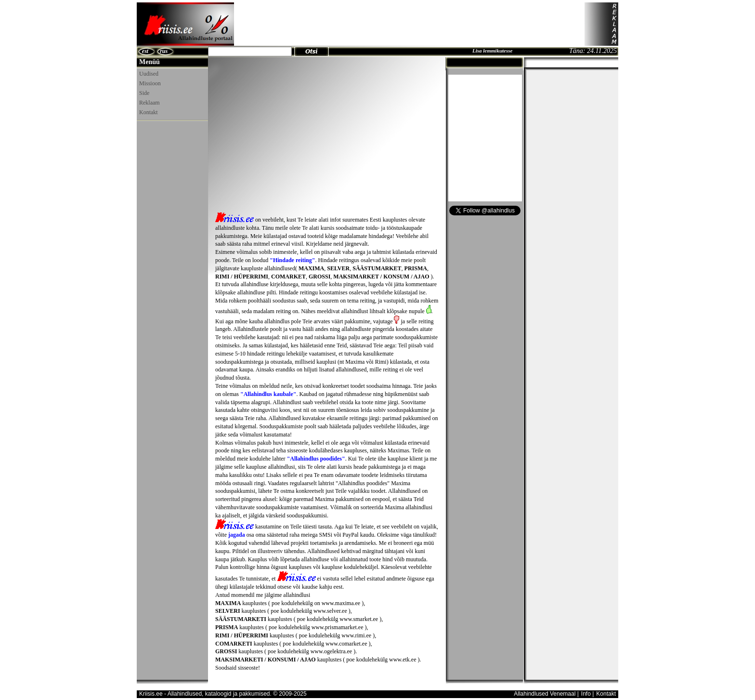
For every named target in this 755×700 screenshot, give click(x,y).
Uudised (149, 74)
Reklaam (150, 103)
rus (164, 51)
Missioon (150, 83)
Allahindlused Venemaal (545, 694)
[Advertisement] (409, 24)
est (145, 51)
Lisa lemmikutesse (492, 51)
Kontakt (149, 112)
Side (144, 93)
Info (586, 694)
